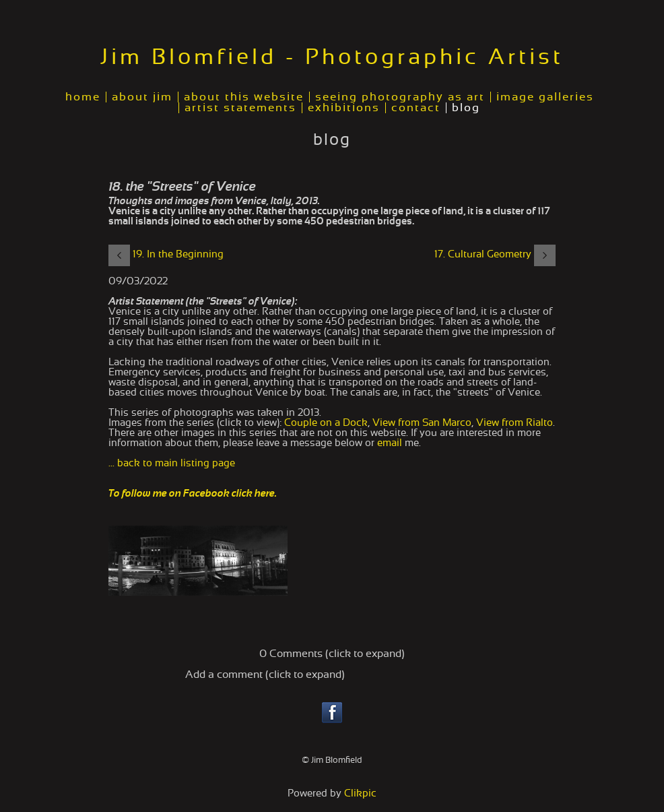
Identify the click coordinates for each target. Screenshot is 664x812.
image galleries (545, 97)
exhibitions (344, 108)
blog (466, 108)
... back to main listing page (172, 463)
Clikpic (360, 793)
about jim (142, 97)
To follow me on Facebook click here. (193, 494)
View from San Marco (422, 423)
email (390, 443)
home (83, 97)
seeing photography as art (400, 97)
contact (416, 108)
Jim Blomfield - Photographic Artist (332, 57)
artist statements (240, 108)
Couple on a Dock (326, 423)
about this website (244, 97)
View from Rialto (514, 423)
